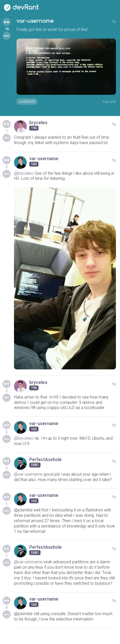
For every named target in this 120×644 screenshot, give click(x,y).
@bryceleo (24, 173)
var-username (35, 21)
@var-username (28, 474)
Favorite (109, 102)
